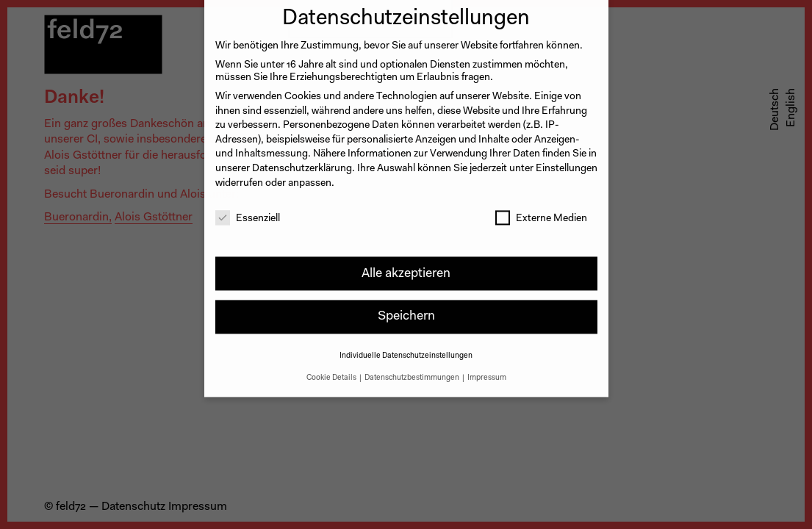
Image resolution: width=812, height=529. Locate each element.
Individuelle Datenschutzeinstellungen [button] (406, 347)
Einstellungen (567, 159)
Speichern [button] (406, 307)
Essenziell (248, 210)
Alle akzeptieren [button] (406, 264)
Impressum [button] (487, 368)
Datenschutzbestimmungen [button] (413, 368)
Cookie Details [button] (332, 368)
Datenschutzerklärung (302, 159)
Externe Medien (541, 210)
